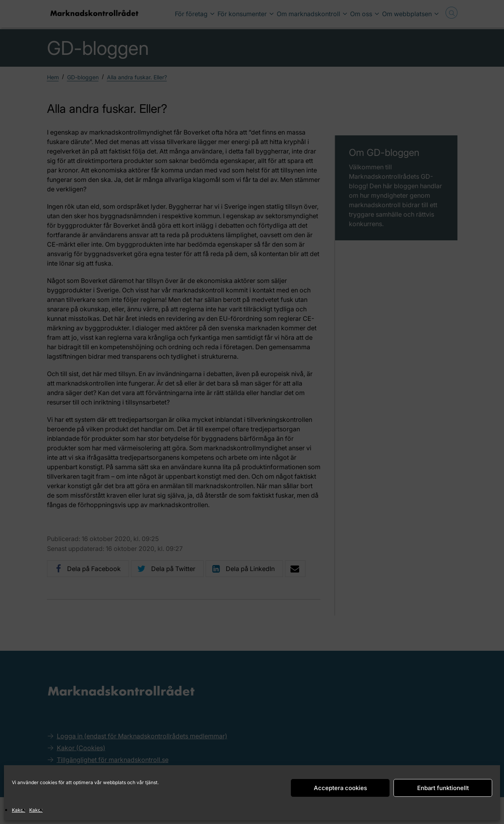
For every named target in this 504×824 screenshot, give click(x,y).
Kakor (19, 810)
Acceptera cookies (340, 788)
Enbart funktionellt (443, 788)
